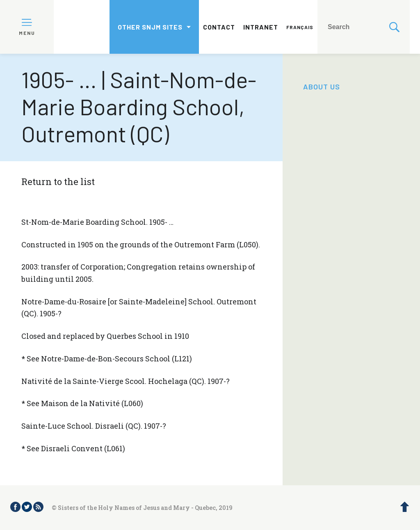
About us (322, 87)
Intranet (261, 27)
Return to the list (58, 182)
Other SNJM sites (150, 27)
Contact (219, 27)
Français (300, 27)
